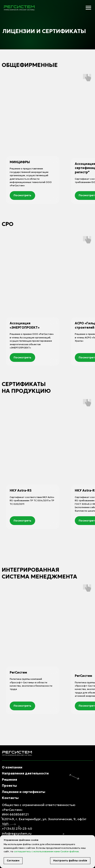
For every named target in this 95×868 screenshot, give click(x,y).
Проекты (9, 786)
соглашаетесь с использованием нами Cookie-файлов (46, 851)
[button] (22, 196)
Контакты (10, 798)
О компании (12, 767)
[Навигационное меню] (88, 8)
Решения (10, 780)
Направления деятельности (25, 773)
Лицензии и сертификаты (24, 792)
